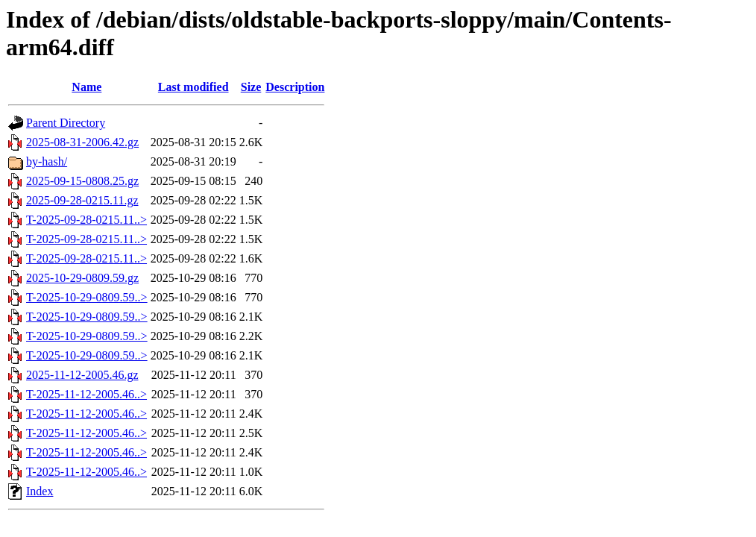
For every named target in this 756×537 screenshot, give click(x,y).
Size (251, 87)
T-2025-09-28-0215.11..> (86, 220)
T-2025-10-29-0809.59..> (87, 297)
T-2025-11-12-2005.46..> (86, 394)
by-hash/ (47, 161)
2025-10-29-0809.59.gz (82, 278)
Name (86, 87)
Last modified (193, 87)
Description (295, 87)
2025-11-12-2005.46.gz (82, 375)
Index (40, 491)
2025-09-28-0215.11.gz (82, 200)
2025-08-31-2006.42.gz (82, 142)
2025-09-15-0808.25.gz (82, 181)
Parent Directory (66, 123)
